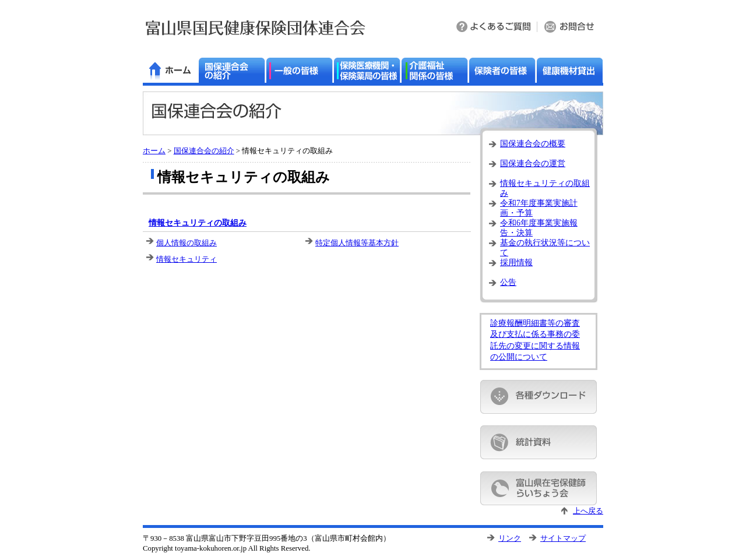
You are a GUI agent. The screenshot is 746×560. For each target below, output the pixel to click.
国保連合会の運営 (533, 163)
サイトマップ (563, 538)
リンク (510, 538)
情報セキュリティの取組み (198, 223)
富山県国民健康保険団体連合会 (256, 28)
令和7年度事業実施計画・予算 (539, 207)
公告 (508, 282)
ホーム (154, 151)
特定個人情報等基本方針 (357, 243)
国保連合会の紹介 (204, 151)
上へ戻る (588, 511)
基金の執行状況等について (545, 246)
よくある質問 (494, 28)
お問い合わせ (570, 28)
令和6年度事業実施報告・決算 (539, 226)
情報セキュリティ (186, 259)
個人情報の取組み (186, 243)
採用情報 (516, 263)
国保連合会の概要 (533, 144)
